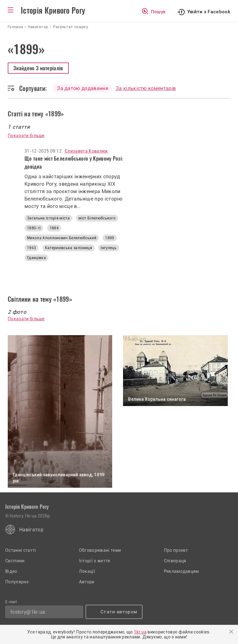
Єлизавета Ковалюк (86, 151)
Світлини (15, 561)
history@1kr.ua (28, 612)
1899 (110, 238)
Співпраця (175, 561)
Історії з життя (95, 561)
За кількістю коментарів (146, 88)
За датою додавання (82, 88)
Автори (87, 582)
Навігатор (31, 530)
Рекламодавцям (181, 571)
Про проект (176, 550)
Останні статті (21, 550)
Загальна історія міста (48, 218)
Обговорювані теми (100, 550)
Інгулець (109, 248)
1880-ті (34, 228)
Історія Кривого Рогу (53, 11)
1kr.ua (140, 632)
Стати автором (119, 612)
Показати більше (26, 136)
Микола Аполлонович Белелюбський (62, 238)
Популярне (17, 582)
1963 (31, 248)
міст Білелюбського (97, 218)
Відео (11, 571)
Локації (87, 571)
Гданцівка (36, 258)
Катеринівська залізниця (68, 248)
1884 (54, 228)
